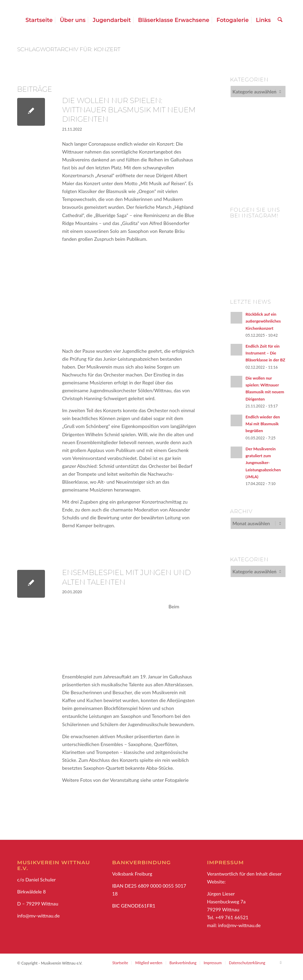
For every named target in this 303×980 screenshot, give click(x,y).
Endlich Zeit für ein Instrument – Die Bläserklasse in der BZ (266, 353)
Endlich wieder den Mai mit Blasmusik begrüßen (263, 424)
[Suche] (281, 20)
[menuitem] (40, 20)
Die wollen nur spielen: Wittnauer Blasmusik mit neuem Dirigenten (129, 110)
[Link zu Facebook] (281, 962)
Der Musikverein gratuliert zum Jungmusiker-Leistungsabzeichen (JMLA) (263, 463)
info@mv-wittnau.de (240, 925)
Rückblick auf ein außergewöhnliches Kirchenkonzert (263, 321)
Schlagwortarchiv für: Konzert (69, 49)
